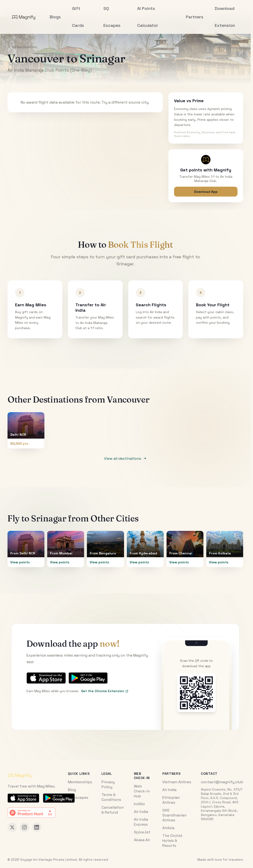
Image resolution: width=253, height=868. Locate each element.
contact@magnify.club (222, 782)
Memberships (80, 782)
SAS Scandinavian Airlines (174, 815)
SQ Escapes (78, 797)
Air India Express (141, 822)
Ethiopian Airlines (171, 800)
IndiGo (139, 804)
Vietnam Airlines (177, 782)
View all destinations (125, 458)
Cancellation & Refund (113, 810)
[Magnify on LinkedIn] (37, 827)
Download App (206, 192)
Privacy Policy (108, 784)
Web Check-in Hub (142, 791)
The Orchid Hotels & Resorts (172, 841)
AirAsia (168, 828)
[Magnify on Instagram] (24, 827)
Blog (72, 790)
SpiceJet (142, 832)
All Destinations (22, 47)
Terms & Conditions (111, 797)
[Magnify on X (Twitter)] (12, 827)
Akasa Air (142, 840)
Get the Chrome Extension (105, 691)
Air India (141, 812)
